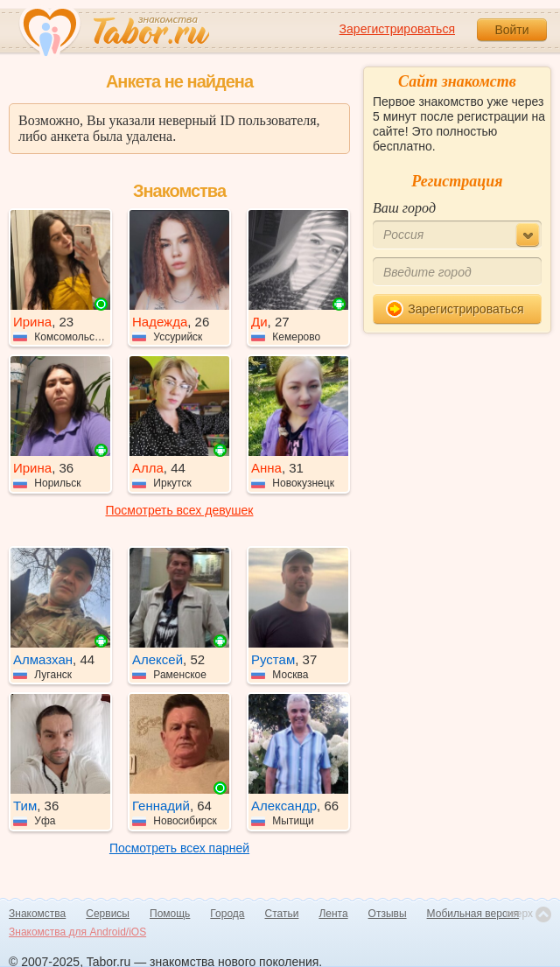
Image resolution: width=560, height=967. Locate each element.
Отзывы (388, 914)
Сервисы (108, 914)
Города (227, 914)
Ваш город (404, 208)
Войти (511, 30)
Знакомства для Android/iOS (77, 932)
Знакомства (37, 914)
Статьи (282, 914)
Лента (333, 914)
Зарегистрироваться (397, 29)
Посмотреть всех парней (179, 848)
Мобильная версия (473, 914)
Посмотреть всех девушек (180, 510)
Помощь (170, 914)
